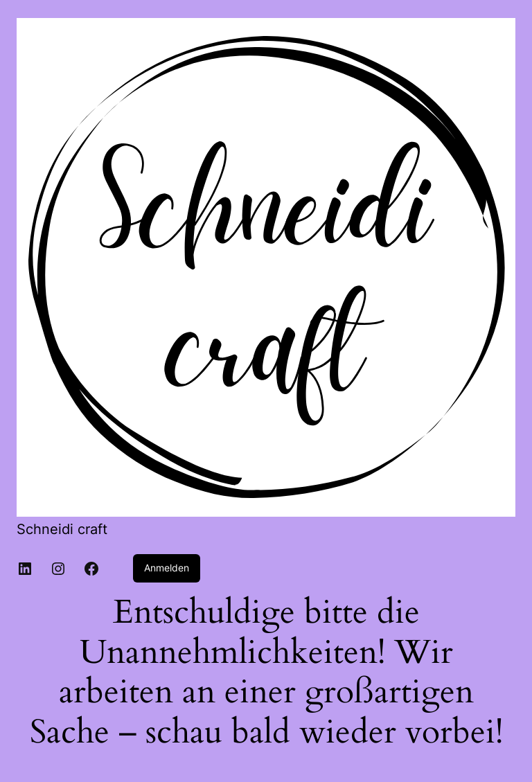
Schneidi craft (62, 529)
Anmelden (167, 568)
